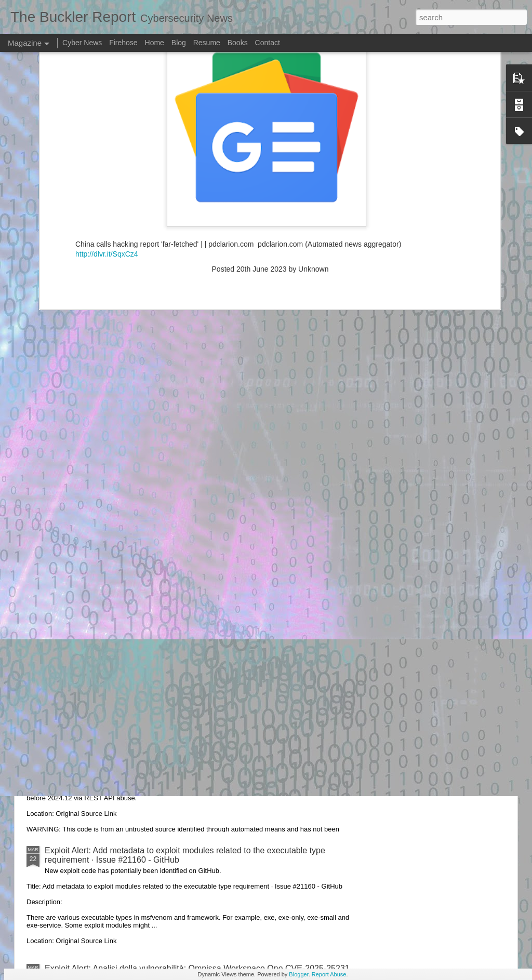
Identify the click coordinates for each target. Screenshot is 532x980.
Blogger (298, 974)
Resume (207, 43)
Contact (268, 43)
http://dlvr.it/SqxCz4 (107, 88)
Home (155, 43)
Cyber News (82, 43)
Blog (179, 43)
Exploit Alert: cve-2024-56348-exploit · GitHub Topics (142, 733)
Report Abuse (329, 974)
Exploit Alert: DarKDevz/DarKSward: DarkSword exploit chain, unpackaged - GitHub (199, 497)
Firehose (123, 43)
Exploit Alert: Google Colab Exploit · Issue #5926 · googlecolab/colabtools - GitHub (196, 615)
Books (238, 43)
